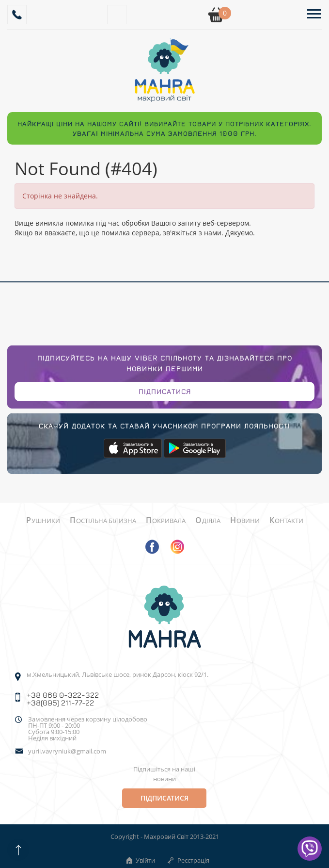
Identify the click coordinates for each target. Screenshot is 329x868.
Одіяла (208, 521)
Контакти (286, 521)
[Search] (117, 15)
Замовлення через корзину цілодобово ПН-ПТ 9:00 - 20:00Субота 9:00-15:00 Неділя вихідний (88, 729)
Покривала (166, 521)
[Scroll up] (18, 850)
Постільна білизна (103, 521)
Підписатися (165, 391)
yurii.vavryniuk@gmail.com (67, 751)
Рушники (43, 521)
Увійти (140, 860)
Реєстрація (188, 860)
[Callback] (17, 15)
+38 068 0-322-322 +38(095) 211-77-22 (63, 699)
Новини (245, 521)
